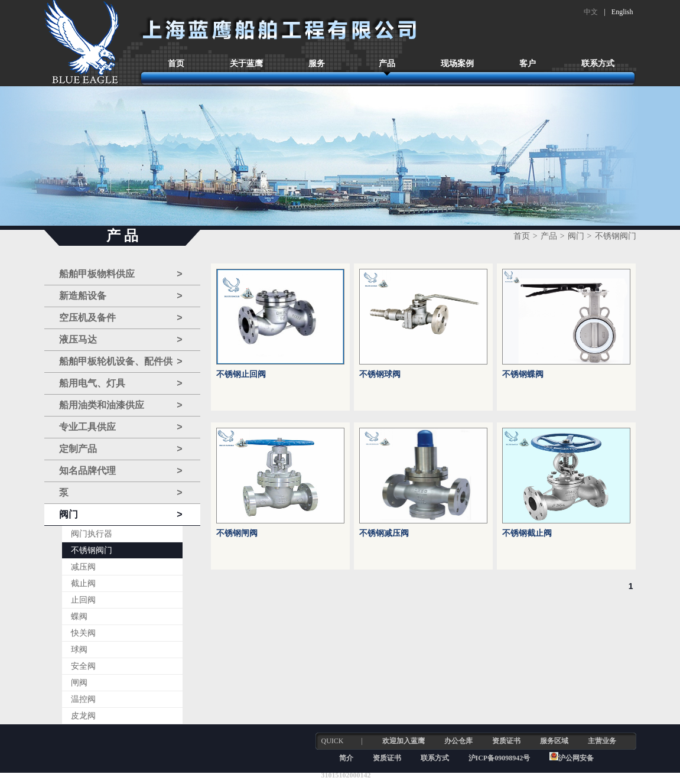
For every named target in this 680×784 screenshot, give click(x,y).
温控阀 (83, 699)
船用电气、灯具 (121, 383)
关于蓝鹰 (246, 64)
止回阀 (83, 600)
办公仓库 (458, 741)
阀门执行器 (92, 534)
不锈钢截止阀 (527, 533)
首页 (176, 64)
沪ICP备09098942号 (500, 758)
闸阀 (79, 683)
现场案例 (457, 64)
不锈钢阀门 (92, 550)
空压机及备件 (121, 318)
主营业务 (602, 741)
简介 (346, 758)
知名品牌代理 (121, 471)
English (622, 12)
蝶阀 (79, 617)
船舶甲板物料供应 (121, 274)
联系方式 (598, 64)
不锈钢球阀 (380, 374)
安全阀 (83, 666)
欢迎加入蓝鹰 (404, 741)
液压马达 (121, 340)
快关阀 (83, 633)
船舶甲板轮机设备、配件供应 (121, 362)
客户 (528, 64)
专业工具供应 (121, 427)
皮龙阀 (83, 716)
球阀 (79, 650)
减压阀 (83, 567)
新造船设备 (121, 296)
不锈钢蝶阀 (523, 374)
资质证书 (506, 741)
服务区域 (554, 741)
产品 (387, 64)
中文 (591, 12)
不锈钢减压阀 (384, 533)
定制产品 (121, 449)
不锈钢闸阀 (237, 533)
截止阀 (83, 583)
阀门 (121, 515)
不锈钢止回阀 (241, 374)
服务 (317, 64)
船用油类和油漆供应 (121, 405)
